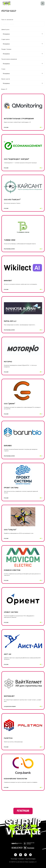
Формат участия (6, 79)
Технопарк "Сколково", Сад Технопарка (23, 859)
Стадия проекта (5, 39)
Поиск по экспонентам (7, 20)
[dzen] (21, 855)
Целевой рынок (5, 29)
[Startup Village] (7, 3)
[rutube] (25, 855)
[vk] (16, 855)
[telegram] (30, 855)
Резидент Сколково (6, 49)
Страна (3, 69)
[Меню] (43, 3)
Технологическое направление (9, 59)
